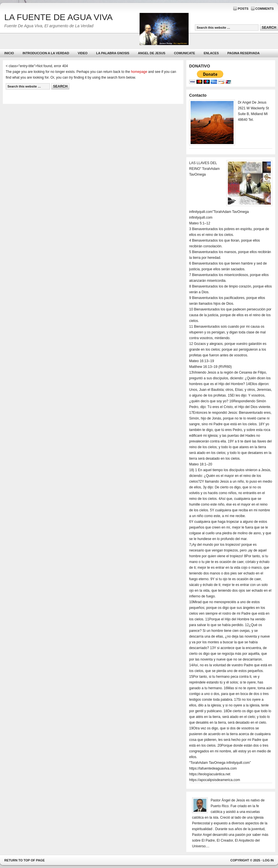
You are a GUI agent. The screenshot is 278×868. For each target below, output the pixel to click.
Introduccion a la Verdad (46, 53)
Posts (243, 9)
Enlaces (211, 53)
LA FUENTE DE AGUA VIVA (58, 17)
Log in (268, 860)
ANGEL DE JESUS (152, 53)
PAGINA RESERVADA (243, 53)
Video (83, 53)
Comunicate (185, 53)
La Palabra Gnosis (112, 54)
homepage (139, 72)
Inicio (9, 53)
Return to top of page (25, 860)
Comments (265, 9)
